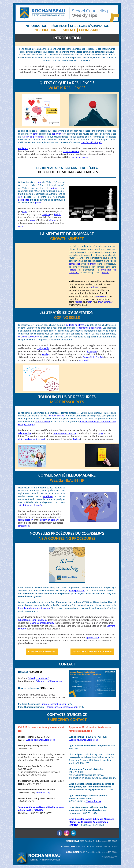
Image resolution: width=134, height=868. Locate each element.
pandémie (48, 496)
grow (21, 226)
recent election (26, 520)
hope (100, 433)
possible (105, 273)
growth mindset (106, 302)
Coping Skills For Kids (93, 357)
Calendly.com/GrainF (38, 678)
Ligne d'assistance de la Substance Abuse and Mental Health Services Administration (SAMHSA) (92, 822)
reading (46, 354)
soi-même (92, 264)
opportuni (57, 134)
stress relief (24, 526)
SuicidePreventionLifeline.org (40, 740)
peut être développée (92, 143)
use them (94, 287)
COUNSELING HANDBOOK (42, 652)
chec (36, 134)
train (90, 302)
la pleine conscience (28, 337)
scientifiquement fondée (30, 505)
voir (20, 197)
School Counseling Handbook (33, 620)
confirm (46, 215)
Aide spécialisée (77, 591)
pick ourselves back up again (32, 439)
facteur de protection (33, 137)
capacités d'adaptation (90, 328)
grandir (39, 203)
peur (39, 182)
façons (59, 194)
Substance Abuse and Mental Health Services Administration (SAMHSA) (41, 809)
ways (33, 220)
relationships (25, 433)
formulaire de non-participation (34, 608)
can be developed (80, 157)
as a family (84, 360)
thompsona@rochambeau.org (62, 707)
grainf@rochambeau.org (54, 704)
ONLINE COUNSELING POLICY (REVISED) (92, 652)
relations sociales (56, 416)
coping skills (43, 348)
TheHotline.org (43, 793)
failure (52, 220)
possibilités (24, 200)
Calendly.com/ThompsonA (49, 681)
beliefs (57, 215)
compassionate (101, 296)
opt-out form (92, 638)
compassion (75, 264)
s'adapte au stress (75, 325)
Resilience (23, 148)
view (25, 212)
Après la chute (43, 422)
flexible (72, 270)
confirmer (54, 188)
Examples (92, 351)
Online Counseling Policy (42, 623)
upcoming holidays (49, 520)
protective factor (71, 151)
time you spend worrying (65, 433)
